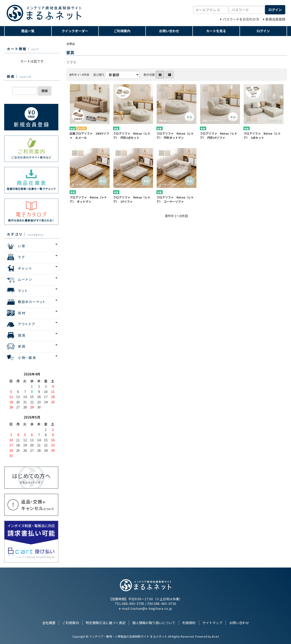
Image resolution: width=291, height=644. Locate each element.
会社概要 (49, 623)
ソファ (71, 62)
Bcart (215, 636)
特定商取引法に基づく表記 (106, 623)
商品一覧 (28, 31)
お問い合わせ (169, 31)
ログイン (263, 31)
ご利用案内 (122, 31)
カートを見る (216, 31)
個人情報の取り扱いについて (154, 623)
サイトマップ (212, 623)
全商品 (71, 44)
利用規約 (189, 623)
